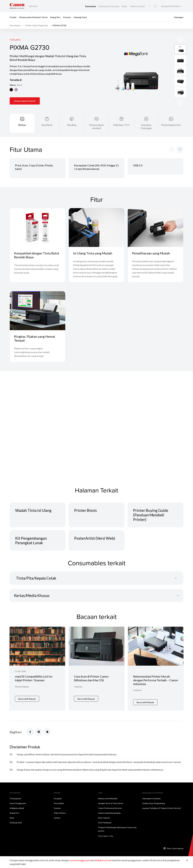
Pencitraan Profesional (109, 6)
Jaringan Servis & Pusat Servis (111, 803)
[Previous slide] (180, 103)
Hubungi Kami (80, 17)
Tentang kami (15, 798)
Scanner (57, 808)
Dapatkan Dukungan (146, 126)
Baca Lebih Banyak (27, 699)
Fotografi (58, 798)
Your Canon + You (106, 836)
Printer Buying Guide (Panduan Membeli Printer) (151, 515)
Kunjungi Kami (16, 823)
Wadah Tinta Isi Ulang (33, 510)
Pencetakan (59, 803)
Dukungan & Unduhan (152, 798)
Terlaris (15, 40)
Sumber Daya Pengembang (154, 803)
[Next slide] (180, 40)
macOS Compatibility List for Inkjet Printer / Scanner (34, 678)
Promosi (67, 17)
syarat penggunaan (80, 860)
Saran (12, 818)
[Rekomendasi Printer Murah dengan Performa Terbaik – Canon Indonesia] (156, 669)
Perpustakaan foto (171, 125)
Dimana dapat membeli (25, 101)
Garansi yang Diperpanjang (109, 813)
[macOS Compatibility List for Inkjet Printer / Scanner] (37, 669)
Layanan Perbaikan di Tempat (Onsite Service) (162, 808)
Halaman (78, 687)
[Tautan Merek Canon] (17, 6)
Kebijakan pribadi (17, 808)
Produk (13, 17)
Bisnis (125, 6)
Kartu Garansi (104, 818)
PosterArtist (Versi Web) (95, 538)
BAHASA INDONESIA (171, 6)
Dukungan (179, 17)
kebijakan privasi (103, 860)
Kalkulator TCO (121, 125)
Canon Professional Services (110, 808)
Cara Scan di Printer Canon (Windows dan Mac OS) (91, 678)
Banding (72, 125)
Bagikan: (16, 732)
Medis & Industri (138, 6)
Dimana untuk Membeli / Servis (33, 17)
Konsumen (91, 6)
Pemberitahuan (22, 687)
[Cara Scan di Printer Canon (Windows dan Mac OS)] (96, 669)
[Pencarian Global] (155, 6)
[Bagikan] (30, 732)
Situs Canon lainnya (175, 848)
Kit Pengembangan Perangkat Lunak (31, 540)
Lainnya (57, 818)
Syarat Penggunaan (18, 803)
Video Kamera (60, 813)
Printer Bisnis (85, 510)
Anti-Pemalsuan (105, 823)
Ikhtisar (22, 125)
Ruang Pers (55, 17)
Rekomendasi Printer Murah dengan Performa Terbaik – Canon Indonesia (156, 680)
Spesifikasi (47, 125)
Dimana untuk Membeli (108, 798)
